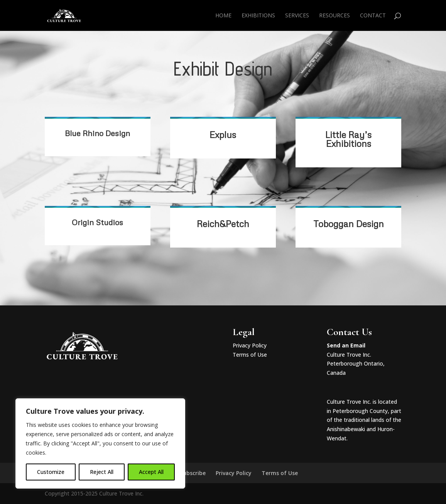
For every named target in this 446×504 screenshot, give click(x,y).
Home (223, 16)
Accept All (151, 472)
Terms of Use (250, 355)
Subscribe (193, 473)
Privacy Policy (250, 345)
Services (297, 16)
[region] (100, 443)
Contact (373, 16)
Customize (51, 472)
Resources (334, 16)
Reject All (102, 472)
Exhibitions (258, 16)
